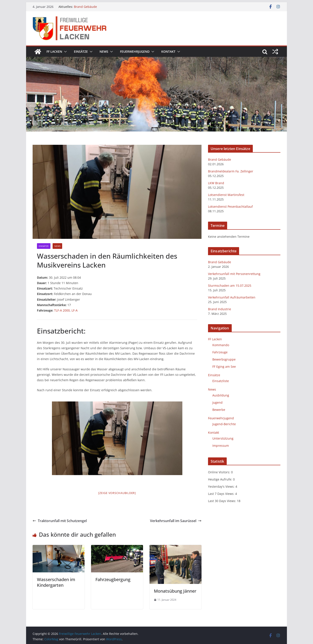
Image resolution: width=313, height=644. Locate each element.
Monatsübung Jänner (175, 591)
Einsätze (81, 51)
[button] (65, 52)
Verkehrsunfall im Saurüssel (176, 521)
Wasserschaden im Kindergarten (56, 582)
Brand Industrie (220, 309)
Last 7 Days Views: (222, 494)
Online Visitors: (220, 472)
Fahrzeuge (220, 352)
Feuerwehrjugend (135, 51)
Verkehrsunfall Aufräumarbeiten (232, 297)
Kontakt (168, 51)
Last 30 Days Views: (222, 501)
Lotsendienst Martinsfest (226, 195)
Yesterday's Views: (222, 486)
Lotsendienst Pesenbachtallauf (230, 207)
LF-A (75, 310)
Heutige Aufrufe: (221, 479)
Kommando (221, 345)
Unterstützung (223, 438)
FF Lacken (54, 51)
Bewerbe (219, 410)
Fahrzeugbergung (113, 579)
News (104, 51)
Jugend (217, 402)
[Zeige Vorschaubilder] (117, 493)
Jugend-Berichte (224, 424)
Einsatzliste (221, 381)
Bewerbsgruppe (224, 359)
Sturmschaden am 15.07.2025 (230, 286)
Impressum (221, 446)
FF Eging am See (224, 367)
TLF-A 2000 (62, 310)
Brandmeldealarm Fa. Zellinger (231, 171)
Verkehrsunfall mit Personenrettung (234, 274)
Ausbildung (221, 395)
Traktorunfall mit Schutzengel (60, 521)
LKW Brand (216, 183)
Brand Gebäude (85, 7)
